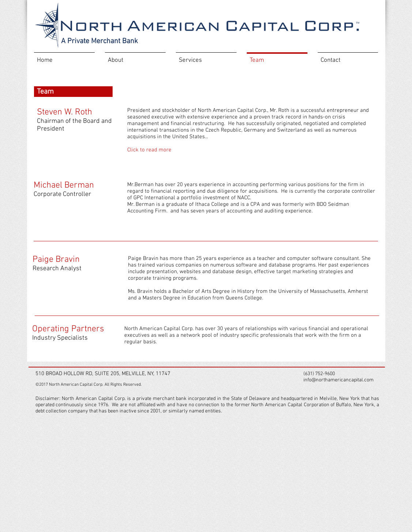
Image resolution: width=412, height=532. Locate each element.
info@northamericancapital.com (339, 380)
